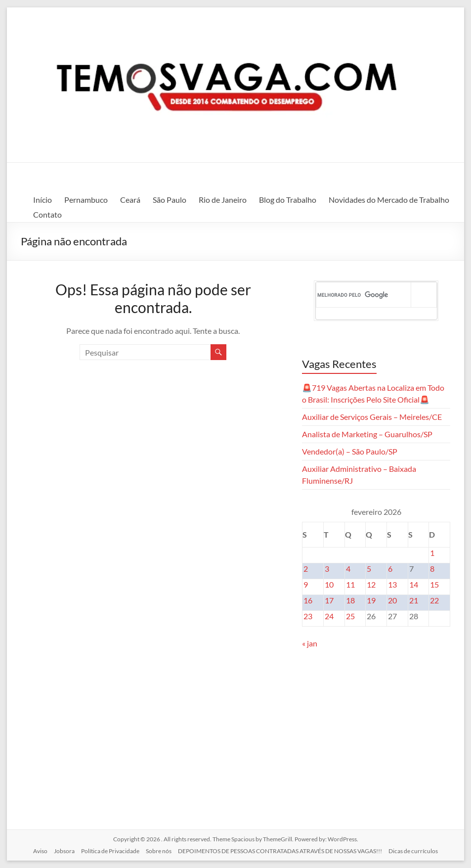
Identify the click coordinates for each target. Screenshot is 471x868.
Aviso (40, 851)
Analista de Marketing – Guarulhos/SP (367, 434)
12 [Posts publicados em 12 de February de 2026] (371, 584)
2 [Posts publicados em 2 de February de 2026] (306, 569)
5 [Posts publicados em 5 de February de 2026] (369, 569)
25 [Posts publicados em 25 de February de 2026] (350, 616)
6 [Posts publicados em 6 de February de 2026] (390, 569)
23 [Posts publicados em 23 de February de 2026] (308, 616)
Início (43, 200)
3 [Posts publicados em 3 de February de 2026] (327, 569)
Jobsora (64, 851)
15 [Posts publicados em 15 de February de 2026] (434, 584)
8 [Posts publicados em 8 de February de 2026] (432, 569)
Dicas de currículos (413, 851)
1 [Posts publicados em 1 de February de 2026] (432, 553)
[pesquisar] (364, 295)
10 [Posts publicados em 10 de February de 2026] (329, 584)
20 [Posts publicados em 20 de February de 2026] (392, 600)
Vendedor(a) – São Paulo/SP (350, 451)
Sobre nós (159, 851)
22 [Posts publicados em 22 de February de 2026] (434, 600)
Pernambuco (86, 200)
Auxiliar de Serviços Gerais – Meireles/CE (372, 417)
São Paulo (170, 200)
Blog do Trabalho (288, 200)
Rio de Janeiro (223, 200)
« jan (310, 643)
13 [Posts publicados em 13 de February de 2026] (392, 584)
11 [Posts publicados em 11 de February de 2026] (350, 584)
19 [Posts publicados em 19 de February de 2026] (371, 600)
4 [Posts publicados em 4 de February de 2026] (348, 569)
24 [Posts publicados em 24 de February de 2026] (329, 616)
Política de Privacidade (110, 851)
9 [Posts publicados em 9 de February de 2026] (306, 584)
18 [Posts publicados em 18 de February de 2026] (350, 600)
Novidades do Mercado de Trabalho (389, 200)
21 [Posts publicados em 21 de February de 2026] (414, 600)
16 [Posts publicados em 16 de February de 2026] (308, 600)
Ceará (130, 200)
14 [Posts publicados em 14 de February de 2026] (414, 584)
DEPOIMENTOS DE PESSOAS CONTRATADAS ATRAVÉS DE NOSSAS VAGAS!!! (280, 851)
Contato (47, 214)
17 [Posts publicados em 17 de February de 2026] (329, 600)
